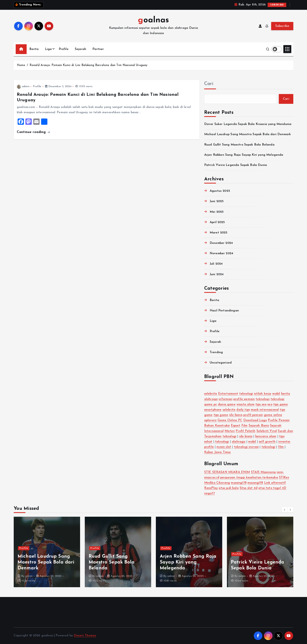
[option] (47, 552)
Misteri (230, 431)
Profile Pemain (279, 420)
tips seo (261, 404)
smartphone (213, 410)
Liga (48, 49)
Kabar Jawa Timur (218, 452)
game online (273, 415)
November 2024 (221, 253)
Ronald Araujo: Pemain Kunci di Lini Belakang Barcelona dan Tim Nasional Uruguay (89, 65)
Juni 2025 (217, 201)
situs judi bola (229, 488)
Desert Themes (85, 636)
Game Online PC (230, 420)
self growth (267, 442)
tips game (281, 404)
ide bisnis (236, 415)
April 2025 (217, 222)
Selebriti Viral (267, 431)
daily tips (243, 410)
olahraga (239, 442)
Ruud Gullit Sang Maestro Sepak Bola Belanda (239, 145)
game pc (211, 404)
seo (270, 404)
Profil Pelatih (246, 431)
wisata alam (246, 404)
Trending (216, 352)
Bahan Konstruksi (217, 426)
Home (21, 65)
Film (245, 426)
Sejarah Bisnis (259, 426)
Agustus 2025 (220, 191)
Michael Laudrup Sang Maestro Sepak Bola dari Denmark (247, 134)
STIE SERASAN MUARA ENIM (227, 472)
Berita (34, 49)
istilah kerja (263, 394)
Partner (98, 49)
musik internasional (265, 410)
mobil (276, 394)
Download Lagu (255, 420)
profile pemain (244, 399)
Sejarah (80, 49)
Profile (64, 49)
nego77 (209, 493)
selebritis (211, 394)
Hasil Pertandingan (224, 311)
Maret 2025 (219, 233)
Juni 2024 (217, 274)
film (281, 447)
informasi (225, 399)
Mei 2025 (217, 212)
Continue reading (33, 132)
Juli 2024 (216, 264)
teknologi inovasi (246, 447)
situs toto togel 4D (272, 488)
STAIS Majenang (263, 472)
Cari (209, 84)
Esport (236, 426)
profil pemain (253, 415)
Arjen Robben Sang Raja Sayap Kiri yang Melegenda (244, 155)
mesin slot (224, 447)
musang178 (239, 483)
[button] (285, 510)
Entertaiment (228, 394)
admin (23, 86)
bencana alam (266, 436)
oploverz (210, 420)
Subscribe (282, 26)
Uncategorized (221, 363)
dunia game (227, 404)
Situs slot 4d (249, 488)
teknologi (246, 394)
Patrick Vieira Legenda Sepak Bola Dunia (236, 165)
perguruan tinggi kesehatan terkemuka (249, 478)
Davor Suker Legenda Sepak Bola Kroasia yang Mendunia (248, 124)
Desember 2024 (221, 243)
